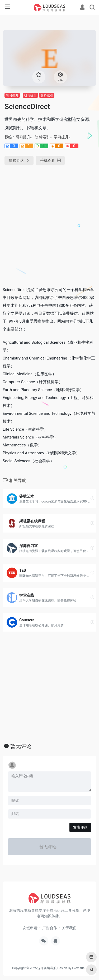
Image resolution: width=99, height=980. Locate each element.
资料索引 (47, 95)
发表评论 (80, 827)
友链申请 (30, 928)
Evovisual (79, 968)
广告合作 (50, 928)
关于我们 (69, 928)
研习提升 (12, 95)
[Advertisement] (49, 224)
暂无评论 (21, 746)
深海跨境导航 (47, 968)
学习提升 (61, 137)
